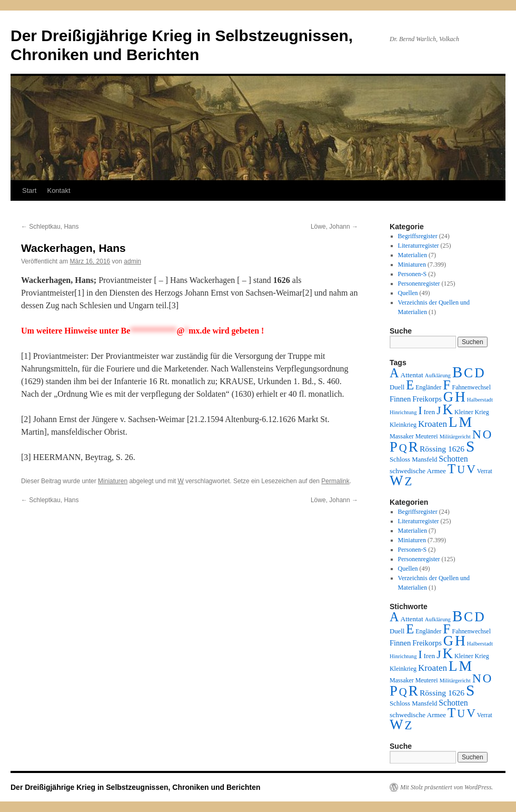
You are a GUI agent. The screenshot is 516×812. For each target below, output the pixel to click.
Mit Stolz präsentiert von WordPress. (446, 787)
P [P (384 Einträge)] (394, 447)
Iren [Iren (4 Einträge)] (430, 412)
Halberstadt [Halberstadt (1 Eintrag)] (480, 400)
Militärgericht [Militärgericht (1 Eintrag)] (455, 437)
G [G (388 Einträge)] (448, 397)
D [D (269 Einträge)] (479, 373)
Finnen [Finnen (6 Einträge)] (400, 399)
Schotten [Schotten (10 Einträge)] (453, 459)
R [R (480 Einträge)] (413, 447)
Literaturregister (419, 246)
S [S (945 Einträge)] (470, 446)
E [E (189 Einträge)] (410, 385)
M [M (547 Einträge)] (466, 422)
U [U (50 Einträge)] (461, 469)
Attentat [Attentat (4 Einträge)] (411, 375)
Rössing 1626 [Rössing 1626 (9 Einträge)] (442, 449)
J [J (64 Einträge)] (439, 410)
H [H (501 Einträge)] (460, 397)
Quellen (408, 293)
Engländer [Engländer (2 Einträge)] (428, 387)
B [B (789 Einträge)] (457, 372)
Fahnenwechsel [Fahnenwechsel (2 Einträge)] (472, 387)
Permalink (335, 481)
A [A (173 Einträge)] (394, 373)
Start (29, 190)
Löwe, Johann (334, 227)
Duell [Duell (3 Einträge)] (397, 387)
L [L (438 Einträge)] (453, 422)
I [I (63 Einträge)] (420, 410)
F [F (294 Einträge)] (446, 385)
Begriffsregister (418, 236)
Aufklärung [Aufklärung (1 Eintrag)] (438, 375)
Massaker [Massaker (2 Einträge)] (402, 436)
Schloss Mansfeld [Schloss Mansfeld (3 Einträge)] (413, 459)
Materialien (413, 255)
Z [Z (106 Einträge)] (409, 481)
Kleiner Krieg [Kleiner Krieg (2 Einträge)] (472, 412)
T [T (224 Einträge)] (451, 469)
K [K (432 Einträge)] (447, 409)
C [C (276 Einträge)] (468, 373)
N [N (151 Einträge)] (477, 434)
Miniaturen (113, 481)
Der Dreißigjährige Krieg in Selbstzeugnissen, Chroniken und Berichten (136, 787)
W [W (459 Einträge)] (396, 481)
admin (132, 261)
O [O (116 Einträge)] (487, 434)
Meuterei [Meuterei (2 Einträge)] (427, 436)
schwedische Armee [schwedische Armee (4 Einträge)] (418, 471)
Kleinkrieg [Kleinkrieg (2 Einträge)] (403, 425)
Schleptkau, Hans (50, 227)
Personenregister (419, 283)
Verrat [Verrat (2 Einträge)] (485, 471)
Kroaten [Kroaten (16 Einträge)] (433, 424)
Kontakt (58, 190)
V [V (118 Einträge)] (471, 469)
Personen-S (413, 274)
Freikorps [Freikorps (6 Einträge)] (427, 399)
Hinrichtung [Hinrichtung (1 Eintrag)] (403, 412)
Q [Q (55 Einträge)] (403, 448)
